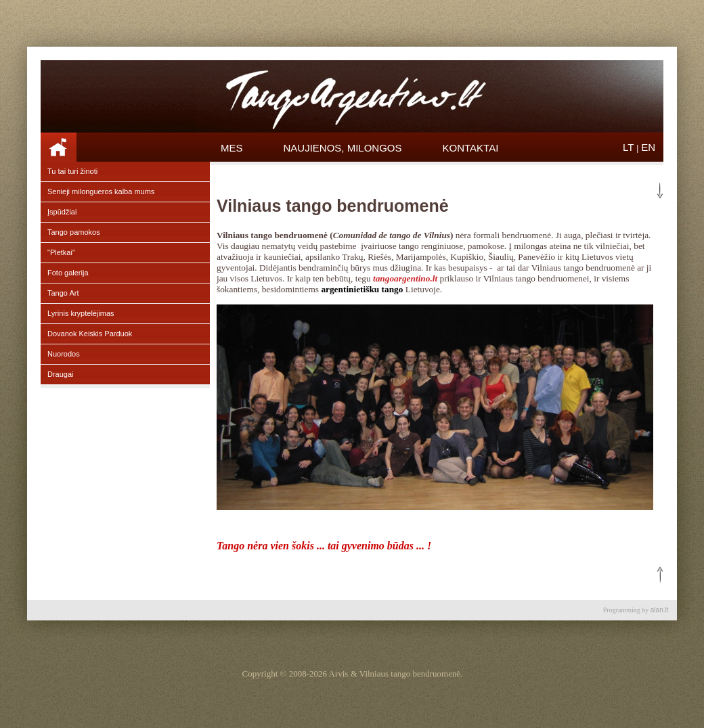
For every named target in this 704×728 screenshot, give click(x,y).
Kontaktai (471, 148)
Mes (232, 148)
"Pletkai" (61, 252)
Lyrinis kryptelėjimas (81, 313)
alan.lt (660, 610)
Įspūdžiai (62, 212)
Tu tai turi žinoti (72, 171)
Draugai (61, 374)
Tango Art (63, 293)
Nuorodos (64, 354)
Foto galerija (68, 273)
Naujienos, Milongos (343, 148)
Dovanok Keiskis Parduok (90, 334)
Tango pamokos (74, 232)
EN (648, 147)
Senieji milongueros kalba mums (101, 191)
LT (628, 147)
